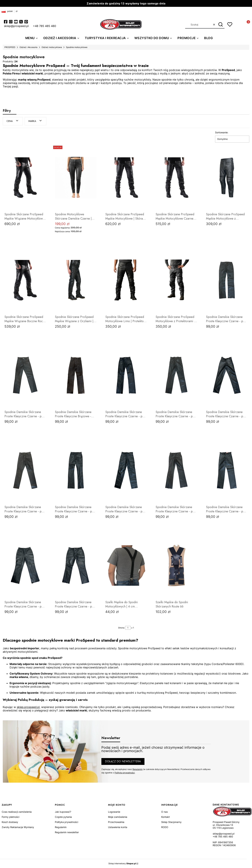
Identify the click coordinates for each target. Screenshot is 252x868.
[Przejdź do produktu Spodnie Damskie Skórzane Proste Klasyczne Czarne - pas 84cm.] (76, 565)
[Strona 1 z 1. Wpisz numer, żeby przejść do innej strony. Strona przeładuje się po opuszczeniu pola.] (128, 628)
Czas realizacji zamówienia (17, 812)
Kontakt (165, 817)
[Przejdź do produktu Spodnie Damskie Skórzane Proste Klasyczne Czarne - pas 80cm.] (25, 565)
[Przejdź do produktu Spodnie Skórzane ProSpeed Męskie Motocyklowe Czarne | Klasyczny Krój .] (176, 177)
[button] (221, 25)
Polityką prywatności (125, 772)
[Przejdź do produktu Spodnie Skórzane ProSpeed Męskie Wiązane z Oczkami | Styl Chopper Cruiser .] (76, 280)
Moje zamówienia (118, 817)
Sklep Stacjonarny (171, 822)
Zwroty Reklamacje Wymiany (18, 827)
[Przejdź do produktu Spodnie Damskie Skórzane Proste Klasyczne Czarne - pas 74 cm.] (76, 470)
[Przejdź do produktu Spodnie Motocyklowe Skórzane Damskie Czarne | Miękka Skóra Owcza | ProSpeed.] (76, 177)
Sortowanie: (222, 132)
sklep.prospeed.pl (28, 707)
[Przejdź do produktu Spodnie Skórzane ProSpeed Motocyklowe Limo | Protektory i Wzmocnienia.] (126, 280)
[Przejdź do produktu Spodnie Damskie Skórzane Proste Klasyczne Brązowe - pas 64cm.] (76, 375)
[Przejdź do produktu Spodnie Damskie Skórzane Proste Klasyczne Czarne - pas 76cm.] (176, 470)
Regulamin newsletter (67, 832)
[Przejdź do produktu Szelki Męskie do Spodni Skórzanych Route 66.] (176, 565)
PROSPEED (10, 47)
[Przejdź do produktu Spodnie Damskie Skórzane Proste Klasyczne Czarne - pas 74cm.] (126, 470)
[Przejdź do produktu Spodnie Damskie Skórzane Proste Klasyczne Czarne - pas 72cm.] (25, 375)
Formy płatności (11, 817)
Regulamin (138, 769)
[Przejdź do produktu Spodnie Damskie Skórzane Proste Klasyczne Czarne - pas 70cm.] (227, 280)
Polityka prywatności (67, 822)
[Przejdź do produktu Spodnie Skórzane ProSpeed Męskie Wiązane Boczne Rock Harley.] (25, 280)
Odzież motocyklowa (52, 47)
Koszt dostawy (10, 822)
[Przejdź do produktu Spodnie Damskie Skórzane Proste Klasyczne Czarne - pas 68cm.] (126, 375)
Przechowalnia (116, 822)
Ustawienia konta (118, 827)
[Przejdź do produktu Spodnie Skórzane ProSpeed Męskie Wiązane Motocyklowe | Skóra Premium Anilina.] (25, 177)
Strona (121, 628)
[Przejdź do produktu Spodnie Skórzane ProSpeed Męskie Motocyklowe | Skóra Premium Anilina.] (126, 177)
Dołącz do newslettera (123, 761)
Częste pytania (63, 817)
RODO (165, 827)
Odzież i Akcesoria (28, 47)
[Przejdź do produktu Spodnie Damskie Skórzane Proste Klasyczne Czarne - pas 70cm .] (25, 470)
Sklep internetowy (122, 863)
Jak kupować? (63, 812)
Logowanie (114, 812)
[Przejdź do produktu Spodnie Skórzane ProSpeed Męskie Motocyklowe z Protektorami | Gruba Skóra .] (227, 177)
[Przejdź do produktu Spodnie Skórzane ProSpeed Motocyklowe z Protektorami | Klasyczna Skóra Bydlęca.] (176, 280)
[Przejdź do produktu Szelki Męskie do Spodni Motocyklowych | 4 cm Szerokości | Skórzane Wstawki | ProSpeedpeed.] (126, 565)
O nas (164, 812)
